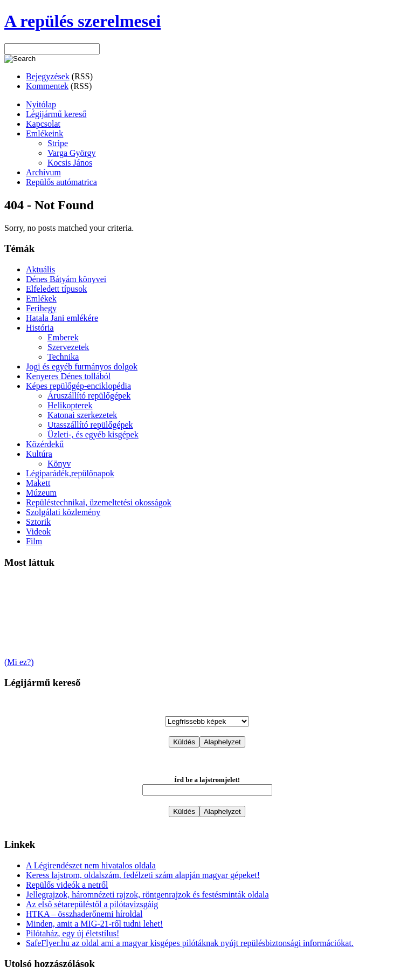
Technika (63, 357)
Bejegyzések (48, 76)
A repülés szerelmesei (82, 21)
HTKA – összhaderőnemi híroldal (84, 914)
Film (34, 541)
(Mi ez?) (19, 662)
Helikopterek (70, 405)
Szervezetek (68, 347)
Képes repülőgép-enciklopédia (78, 386)
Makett (38, 483)
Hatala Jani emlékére (62, 318)
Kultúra (39, 454)
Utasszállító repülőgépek (90, 425)
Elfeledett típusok (56, 289)
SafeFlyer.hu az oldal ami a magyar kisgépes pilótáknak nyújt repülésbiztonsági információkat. (190, 943)
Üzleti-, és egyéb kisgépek (93, 434)
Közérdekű (45, 444)
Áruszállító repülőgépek (89, 396)
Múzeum (41, 493)
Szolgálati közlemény (63, 512)
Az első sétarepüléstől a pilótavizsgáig (92, 904)
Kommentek (47, 86)
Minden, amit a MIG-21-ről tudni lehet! (94, 924)
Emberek (63, 337)
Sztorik (38, 522)
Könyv (59, 464)
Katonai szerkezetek (82, 415)
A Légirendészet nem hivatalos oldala (91, 865)
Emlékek (41, 299)
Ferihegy (41, 308)
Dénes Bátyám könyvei (66, 279)
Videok (38, 532)
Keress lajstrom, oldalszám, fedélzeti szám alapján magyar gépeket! (143, 875)
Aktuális (40, 269)
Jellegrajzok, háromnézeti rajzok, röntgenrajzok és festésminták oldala (147, 895)
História (40, 328)
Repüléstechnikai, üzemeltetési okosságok (99, 502)
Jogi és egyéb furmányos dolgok (82, 366)
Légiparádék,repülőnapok (70, 473)
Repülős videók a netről (67, 885)
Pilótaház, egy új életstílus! (73, 933)
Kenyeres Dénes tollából (68, 376)
